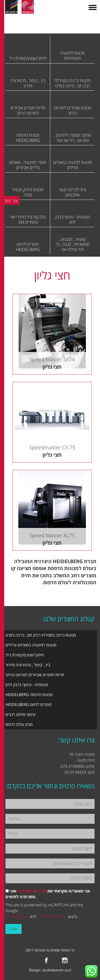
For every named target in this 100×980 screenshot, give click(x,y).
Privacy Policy (17, 916)
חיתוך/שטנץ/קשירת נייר (25, 655)
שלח (13, 929)
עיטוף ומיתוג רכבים (21, 714)
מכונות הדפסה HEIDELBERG (29, 695)
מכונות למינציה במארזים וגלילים (31, 645)
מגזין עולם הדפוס (19, 724)
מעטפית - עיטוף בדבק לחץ (27, 685)
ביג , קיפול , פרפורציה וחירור (28, 665)
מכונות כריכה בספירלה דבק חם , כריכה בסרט (41, 635)
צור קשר (11, 200)
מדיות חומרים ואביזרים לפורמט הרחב (35, 675)
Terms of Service (52, 916)
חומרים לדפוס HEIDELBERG (29, 704)
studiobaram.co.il (57, 970)
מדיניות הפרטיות (32, 891)
